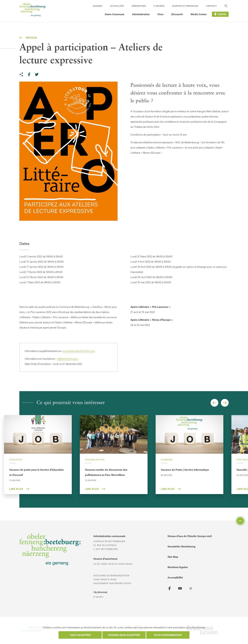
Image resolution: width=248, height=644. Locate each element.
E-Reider (159, 6)
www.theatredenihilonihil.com (79, 351)
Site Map (173, 557)
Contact (211, 6)
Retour (28, 38)
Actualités (117, 6)
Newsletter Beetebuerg (181, 546)
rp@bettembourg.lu (68, 359)
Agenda (98, 6)
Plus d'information (168, 635)
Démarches (139, 6)
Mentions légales (178, 567)
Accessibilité (175, 577)
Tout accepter (80, 635)
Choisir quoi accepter (124, 635)
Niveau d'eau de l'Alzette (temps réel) (190, 536)
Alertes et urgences (185, 6)
